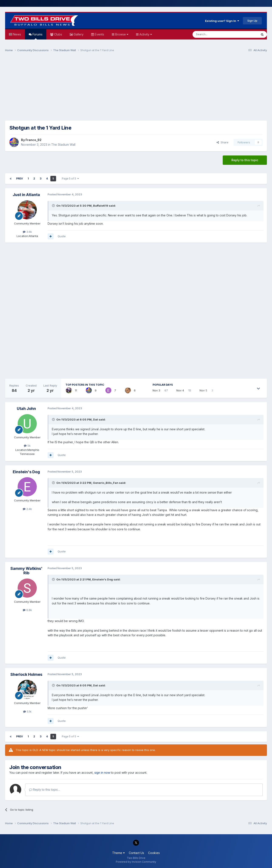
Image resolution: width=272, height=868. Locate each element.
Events (99, 34)
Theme (118, 853)
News (17, 34)
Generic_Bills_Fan (106, 483)
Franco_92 (33, 140)
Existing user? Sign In (222, 21)
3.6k (27, 232)
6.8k (27, 610)
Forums (37, 36)
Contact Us (136, 853)
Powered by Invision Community (136, 862)
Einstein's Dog (26, 472)
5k (27, 446)
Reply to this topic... (45, 790)
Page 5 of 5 (70, 179)
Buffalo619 (101, 206)
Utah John (26, 409)
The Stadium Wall (63, 145)
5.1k (27, 711)
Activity (145, 34)
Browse (121, 34)
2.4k (27, 509)
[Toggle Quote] (54, 206)
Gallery (78, 34)
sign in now (102, 773)
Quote (62, 236)
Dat (96, 419)
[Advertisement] (136, 88)
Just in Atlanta (26, 195)
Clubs (58, 34)
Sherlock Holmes (26, 674)
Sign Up (252, 21)
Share (222, 142)
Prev (20, 179)
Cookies (154, 853)
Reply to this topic (245, 160)
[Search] (214, 34)
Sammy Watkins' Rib (26, 571)
